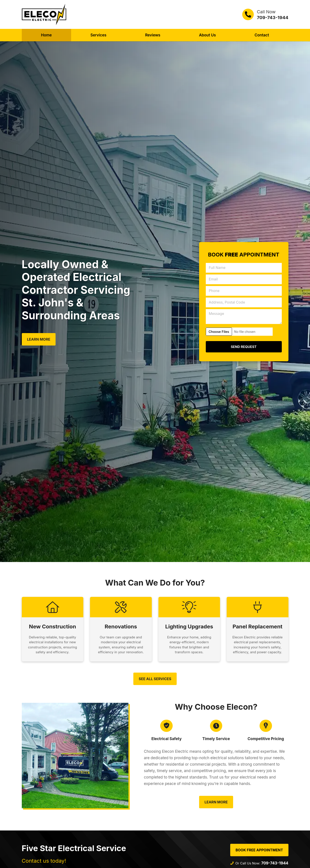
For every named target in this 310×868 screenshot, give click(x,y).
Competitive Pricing (266, 741)
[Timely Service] (216, 727)
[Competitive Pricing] (266, 727)
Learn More (39, 339)
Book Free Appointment (259, 852)
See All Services (155, 679)
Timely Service (216, 741)
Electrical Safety (166, 741)
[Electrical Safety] (166, 727)
